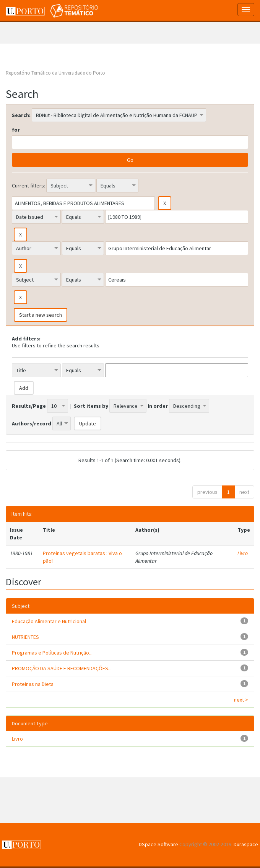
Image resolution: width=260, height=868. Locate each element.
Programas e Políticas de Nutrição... (52, 653)
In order (158, 406)
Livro (243, 553)
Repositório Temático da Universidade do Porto (55, 73)
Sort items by (91, 406)
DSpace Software (158, 844)
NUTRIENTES (25, 637)
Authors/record (32, 423)
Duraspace (246, 844)
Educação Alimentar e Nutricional (49, 621)
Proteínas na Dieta (33, 684)
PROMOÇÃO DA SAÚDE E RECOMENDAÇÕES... (62, 668)
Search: (21, 115)
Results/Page (29, 406)
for (16, 130)
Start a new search (41, 315)
